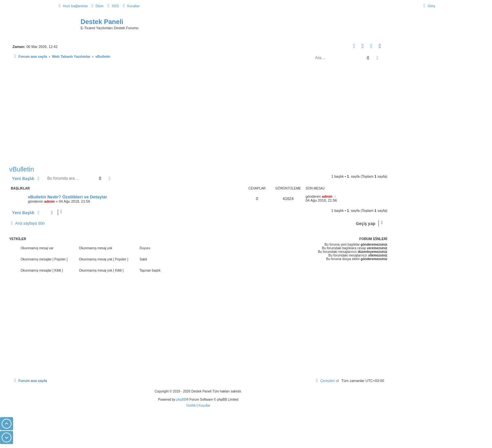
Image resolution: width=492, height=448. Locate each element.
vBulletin (22, 169)
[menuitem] (96, 6)
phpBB (181, 400)
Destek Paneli (102, 22)
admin (50, 201)
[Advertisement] (198, 114)
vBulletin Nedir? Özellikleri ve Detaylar (67, 197)
